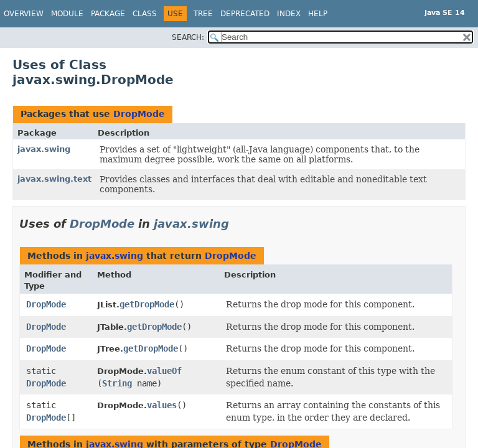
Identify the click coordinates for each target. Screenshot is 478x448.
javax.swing (44, 149)
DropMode (139, 114)
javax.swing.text (54, 179)
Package (108, 14)
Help (318, 14)
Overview (24, 14)
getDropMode (147, 304)
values (162, 405)
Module (67, 14)
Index (289, 14)
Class (145, 14)
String (117, 383)
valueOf (164, 371)
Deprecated (245, 14)
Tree (203, 14)
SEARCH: (188, 37)
